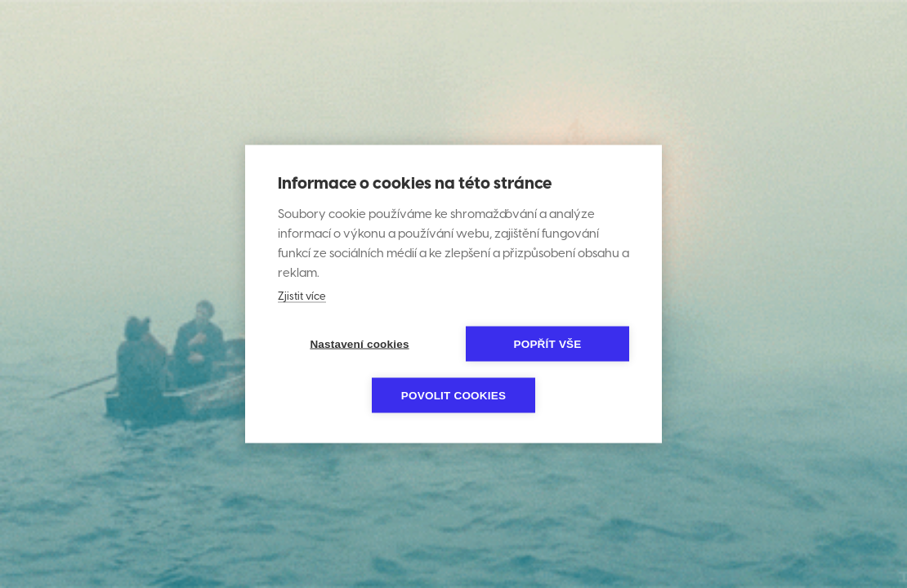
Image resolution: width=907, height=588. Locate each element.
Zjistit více (302, 297)
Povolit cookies (453, 396)
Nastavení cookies (359, 344)
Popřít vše (547, 344)
